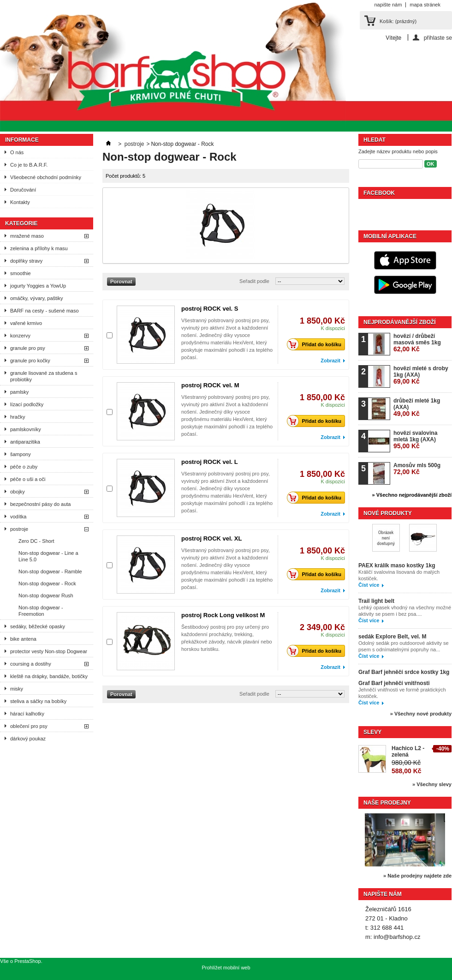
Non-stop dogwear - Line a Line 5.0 (48, 556)
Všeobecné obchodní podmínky (46, 177)
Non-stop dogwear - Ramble (50, 571)
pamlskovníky (26, 429)
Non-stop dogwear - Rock (47, 583)
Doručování (23, 190)
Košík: (398, 21)
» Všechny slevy (432, 784)
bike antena (23, 639)
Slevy (372, 732)
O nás (17, 152)
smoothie (21, 273)
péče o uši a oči (28, 479)
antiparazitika (25, 442)
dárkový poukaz (28, 739)
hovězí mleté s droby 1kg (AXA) (421, 375)
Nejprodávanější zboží (399, 322)
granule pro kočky (30, 361)
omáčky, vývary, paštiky (37, 298)
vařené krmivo (26, 323)
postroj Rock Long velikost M (223, 615)
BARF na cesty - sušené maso (45, 311)
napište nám (388, 5)
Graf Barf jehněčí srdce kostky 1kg (404, 672)
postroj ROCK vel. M (210, 385)
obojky (18, 492)
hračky (18, 417)
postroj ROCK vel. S (210, 309)
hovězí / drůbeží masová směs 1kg (417, 343)
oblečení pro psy (29, 726)
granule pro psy (28, 348)
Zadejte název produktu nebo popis (398, 151)
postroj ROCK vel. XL (211, 538)
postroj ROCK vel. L (210, 462)
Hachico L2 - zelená (408, 752)
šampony (21, 454)
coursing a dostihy (31, 664)
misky (17, 689)
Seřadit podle (254, 281)
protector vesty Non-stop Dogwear (49, 651)
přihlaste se (438, 38)
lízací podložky (27, 404)
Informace (22, 140)
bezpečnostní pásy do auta (40, 504)
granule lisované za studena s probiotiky (44, 376)
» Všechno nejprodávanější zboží (412, 495)
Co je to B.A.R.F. (29, 165)
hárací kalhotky (27, 714)
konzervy (20, 336)
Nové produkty (388, 513)
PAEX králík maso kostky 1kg (397, 565)
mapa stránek (425, 5)
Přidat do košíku (317, 344)
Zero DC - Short (36, 541)
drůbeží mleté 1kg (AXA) (417, 407)
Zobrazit (330, 361)
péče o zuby (24, 467)
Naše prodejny (387, 803)
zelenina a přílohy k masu (39, 248)
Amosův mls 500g (417, 469)
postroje (19, 529)
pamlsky (19, 392)
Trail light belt (376, 601)
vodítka (18, 517)
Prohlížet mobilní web (226, 968)
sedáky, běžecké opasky (38, 626)
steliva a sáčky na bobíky (38, 701)
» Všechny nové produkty (421, 714)
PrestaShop (27, 961)
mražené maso (27, 236)
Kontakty (20, 202)
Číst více (369, 585)
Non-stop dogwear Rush (46, 595)
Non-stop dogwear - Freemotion (41, 611)
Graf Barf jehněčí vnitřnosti (394, 683)
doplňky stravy (26, 261)
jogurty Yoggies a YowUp (38, 286)
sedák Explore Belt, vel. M (392, 637)
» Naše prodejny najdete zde (417, 876)
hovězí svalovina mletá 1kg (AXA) (415, 440)
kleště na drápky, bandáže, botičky (49, 676)
